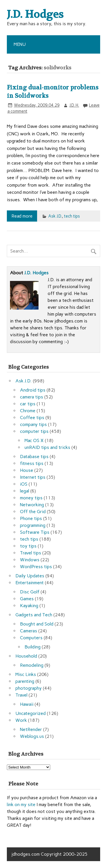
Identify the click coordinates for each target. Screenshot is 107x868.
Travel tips (31, 553)
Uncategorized (31, 713)
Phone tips (31, 518)
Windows (30, 560)
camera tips (32, 397)
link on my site (21, 805)
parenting (25, 681)
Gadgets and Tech (34, 615)
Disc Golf (30, 592)
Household (26, 656)
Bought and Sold (37, 624)
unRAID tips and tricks (47, 447)
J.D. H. (74, 105)
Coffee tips (32, 418)
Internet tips (33, 477)
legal (25, 491)
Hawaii (27, 704)
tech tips (72, 216)
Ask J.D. (55, 216)
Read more (22, 216)
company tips (33, 424)
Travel (21, 695)
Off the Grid (33, 512)
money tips (31, 498)
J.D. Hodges (36, 273)
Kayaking (29, 606)
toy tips (28, 546)
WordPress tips (36, 567)
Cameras (29, 631)
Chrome (28, 411)
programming (33, 525)
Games (27, 599)
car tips (28, 404)
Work (21, 720)
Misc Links (26, 674)
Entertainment (30, 583)
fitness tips (32, 463)
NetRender (31, 729)
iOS (24, 484)
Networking (32, 505)
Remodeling (32, 665)
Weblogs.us (32, 736)
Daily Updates (30, 576)
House (27, 470)
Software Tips (35, 532)
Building (33, 647)
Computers (31, 638)
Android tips (33, 390)
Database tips (34, 457)
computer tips (34, 431)
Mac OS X (34, 440)
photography (29, 688)
